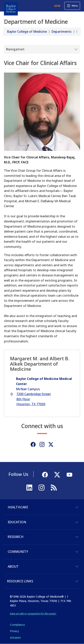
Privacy (14, 631)
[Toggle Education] (77, 522)
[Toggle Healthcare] (77, 507)
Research (16, 537)
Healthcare (18, 507)
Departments (62, 32)
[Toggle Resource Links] (77, 581)
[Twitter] (51, 444)
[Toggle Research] (77, 537)
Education (17, 522)
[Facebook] (33, 444)
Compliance (17, 625)
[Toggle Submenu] (42, 49)
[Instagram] (42, 444)
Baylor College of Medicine (27, 32)
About (13, 566)
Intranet (15, 638)
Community (18, 552)
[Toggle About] (77, 566)
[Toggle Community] (77, 552)
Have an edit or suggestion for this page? (33, 614)
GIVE (57, 6)
